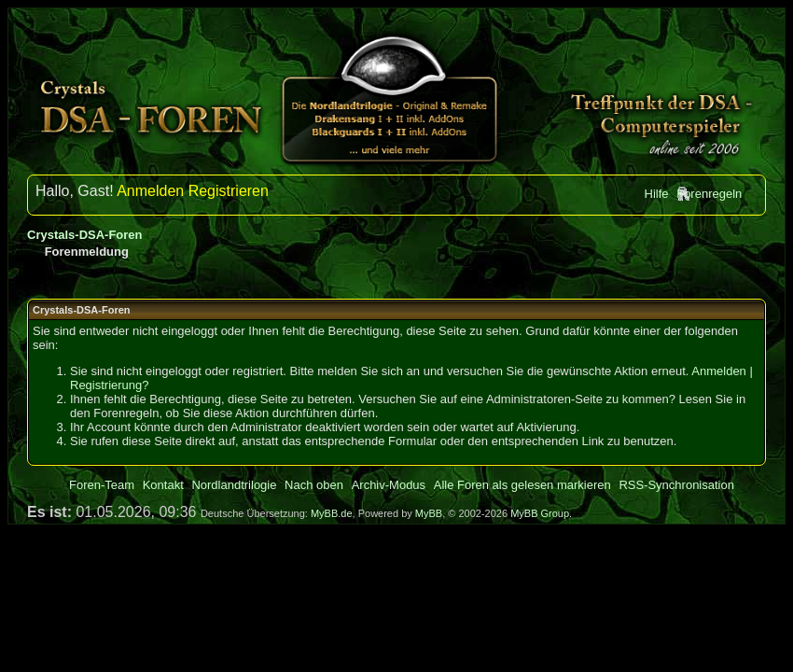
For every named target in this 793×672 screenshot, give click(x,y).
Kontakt (163, 485)
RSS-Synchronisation (676, 485)
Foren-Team (102, 485)
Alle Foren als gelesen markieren (522, 485)
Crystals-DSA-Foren (85, 235)
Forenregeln (709, 194)
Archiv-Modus (389, 485)
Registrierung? (110, 385)
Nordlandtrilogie (234, 485)
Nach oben (314, 485)
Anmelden (150, 191)
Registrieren (229, 191)
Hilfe (657, 194)
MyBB (429, 513)
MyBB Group (540, 513)
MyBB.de (332, 513)
